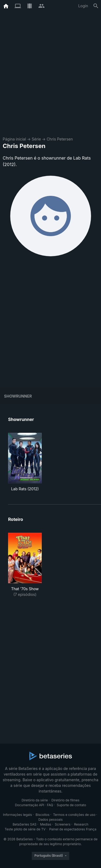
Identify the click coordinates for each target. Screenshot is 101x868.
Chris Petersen (60, 139)
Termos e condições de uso (74, 815)
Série (36, 139)
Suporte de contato (72, 805)
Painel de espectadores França (73, 829)
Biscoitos (42, 815)
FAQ (50, 805)
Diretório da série (35, 800)
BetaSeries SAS (25, 824)
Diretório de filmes (65, 800)
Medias (46, 824)
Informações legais (18, 815)
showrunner (18, 396)
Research (81, 824)
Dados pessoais (51, 820)
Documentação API (29, 805)
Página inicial (14, 139)
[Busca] (96, 6)
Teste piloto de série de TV (25, 829)
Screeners (63, 824)
